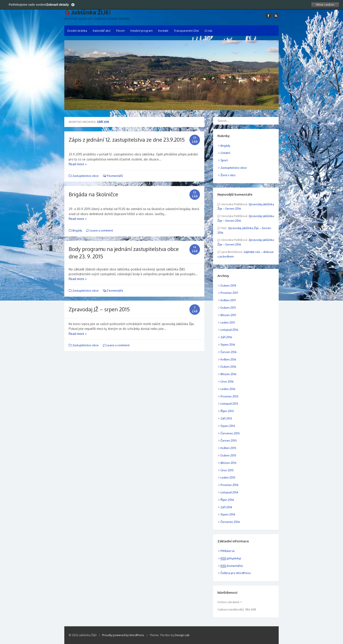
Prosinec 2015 (229, 396)
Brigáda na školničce (93, 194)
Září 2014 (226, 507)
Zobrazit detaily (58, 5)
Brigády (77, 230)
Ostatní (225, 153)
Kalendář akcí (102, 31)
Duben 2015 (228, 455)
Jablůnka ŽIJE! (91, 12)
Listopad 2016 (229, 330)
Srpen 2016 (228, 345)
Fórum (120, 31)
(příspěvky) (231, 558)
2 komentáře (113, 291)
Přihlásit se (228, 551)
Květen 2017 (228, 300)
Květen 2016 (228, 359)
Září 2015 (226, 418)
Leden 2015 (228, 477)
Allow (325, 5)
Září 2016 (226, 337)
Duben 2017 (228, 308)
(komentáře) (232, 566)
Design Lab (182, 635)
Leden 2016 (228, 389)
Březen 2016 (228, 374)
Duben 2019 (228, 285)
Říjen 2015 (227, 411)
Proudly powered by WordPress (123, 635)
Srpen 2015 (228, 426)
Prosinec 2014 (229, 485)
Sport (224, 160)
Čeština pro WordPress (236, 573)
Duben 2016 (228, 367)
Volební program (141, 31)
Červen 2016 (229, 352)
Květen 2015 (228, 448)
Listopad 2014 (229, 492)
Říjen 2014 (227, 500)
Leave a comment (100, 230)
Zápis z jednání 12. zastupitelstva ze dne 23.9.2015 (127, 140)
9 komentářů (113, 176)
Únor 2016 (227, 381)
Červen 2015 (229, 440)
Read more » (78, 164)
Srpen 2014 (228, 514)
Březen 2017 (228, 315)
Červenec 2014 (230, 522)
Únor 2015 (227, 470)
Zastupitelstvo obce (86, 176)
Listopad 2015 (229, 404)
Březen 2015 (228, 463)
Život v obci (228, 175)
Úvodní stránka (77, 31)
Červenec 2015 (230, 433)
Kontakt (163, 31)
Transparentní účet (186, 31)
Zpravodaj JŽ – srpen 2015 (99, 309)
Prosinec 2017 (229, 293)
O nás (208, 31)
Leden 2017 (228, 322)
